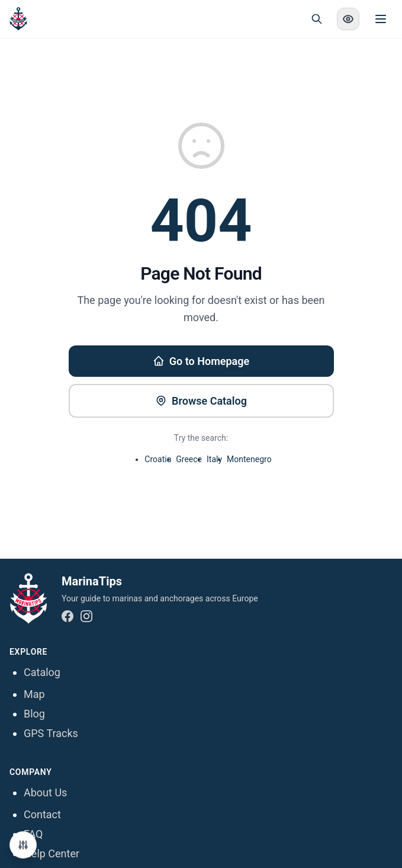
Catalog (42, 672)
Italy (214, 459)
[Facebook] (67, 616)
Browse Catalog (201, 401)
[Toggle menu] (381, 19)
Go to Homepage (201, 361)
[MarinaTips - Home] (18, 19)
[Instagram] (86, 616)
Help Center (52, 853)
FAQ (33, 834)
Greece (189, 459)
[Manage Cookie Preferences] (23, 845)
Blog (34, 714)
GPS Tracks (51, 733)
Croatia (158, 459)
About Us (45, 792)
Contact (42, 814)
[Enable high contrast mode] (348, 19)
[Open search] (317, 19)
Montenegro (249, 459)
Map (34, 694)
